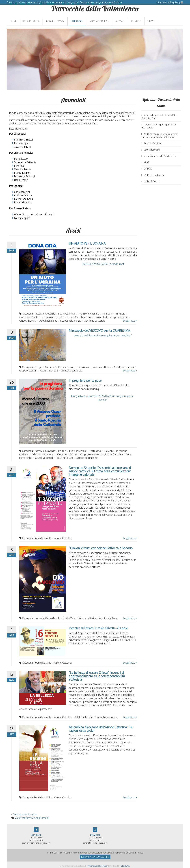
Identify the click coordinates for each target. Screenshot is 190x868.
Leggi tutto (130, 321)
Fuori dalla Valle (67, 314)
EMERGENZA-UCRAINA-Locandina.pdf (103, 264)
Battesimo (95, 451)
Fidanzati (107, 314)
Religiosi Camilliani (152, 143)
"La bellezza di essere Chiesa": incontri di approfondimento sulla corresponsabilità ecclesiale (97, 676)
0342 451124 (38, 838)
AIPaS (145, 162)
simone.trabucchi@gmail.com (95, 843)
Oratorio (24, 317)
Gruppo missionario (53, 317)
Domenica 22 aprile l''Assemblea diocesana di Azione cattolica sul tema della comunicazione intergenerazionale (100, 471)
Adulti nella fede (48, 321)
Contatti (136, 21)
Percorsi (77, 21)
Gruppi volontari (119, 317)
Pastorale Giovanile (45, 314)
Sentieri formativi (151, 150)
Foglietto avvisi (55, 21)
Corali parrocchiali (98, 317)
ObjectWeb (125, 866)
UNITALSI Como (150, 181)
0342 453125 (97, 838)
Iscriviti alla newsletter (95, 857)
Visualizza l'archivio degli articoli (32, 818)
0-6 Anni (108, 451)
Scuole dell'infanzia (71, 321)
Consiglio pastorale (95, 321)
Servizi (120, 21)
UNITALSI (147, 169)
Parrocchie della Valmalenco (95, 9)
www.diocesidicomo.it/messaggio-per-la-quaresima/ (103, 335)
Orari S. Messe (31, 21)
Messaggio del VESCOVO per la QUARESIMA (99, 330)
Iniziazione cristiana (89, 314)
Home (13, 21)
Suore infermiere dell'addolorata (159, 156)
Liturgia (38, 367)
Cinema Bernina (28, 321)
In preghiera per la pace (85, 380)
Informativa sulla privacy (169, 2)
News (151, 21)
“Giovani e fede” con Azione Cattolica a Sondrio (101, 548)
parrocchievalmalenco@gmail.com (36, 843)
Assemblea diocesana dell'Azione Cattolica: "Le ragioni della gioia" (101, 729)
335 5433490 (38, 840)
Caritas (36, 317)
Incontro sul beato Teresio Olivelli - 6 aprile (98, 628)
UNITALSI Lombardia (153, 175)
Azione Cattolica (76, 317)
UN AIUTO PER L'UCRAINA (87, 243)
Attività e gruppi (99, 21)
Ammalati (120, 314)
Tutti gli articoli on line (25, 814)
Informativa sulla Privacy (98, 866)
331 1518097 (97, 840)
